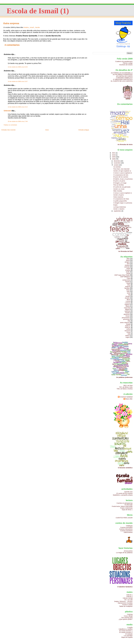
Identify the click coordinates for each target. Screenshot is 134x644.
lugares (127, 305)
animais (127, 267)
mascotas (127, 308)
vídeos (127, 336)
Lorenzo (128, 303)
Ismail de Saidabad (126, 397)
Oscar (128, 316)
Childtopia (129, 526)
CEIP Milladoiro (125, 277)
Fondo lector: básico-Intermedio (122, 506)
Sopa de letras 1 (127, 510)
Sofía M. (128, 327)
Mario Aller (129, 399)
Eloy (129, 285)
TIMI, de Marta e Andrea (125, 389)
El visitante (129, 634)
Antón (128, 269)
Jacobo (37, 27)
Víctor (128, 332)
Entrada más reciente (8, 130)
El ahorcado (129, 505)
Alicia (128, 260)
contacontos (126, 280)
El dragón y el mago (120, 183)
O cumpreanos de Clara (121, 199)
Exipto (115, 205)
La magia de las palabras (124, 553)
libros (129, 300)
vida (129, 334)
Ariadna (26, 27)
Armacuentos (128, 551)
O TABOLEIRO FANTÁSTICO (123, 79)
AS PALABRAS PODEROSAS (123, 75)
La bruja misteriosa (120, 207)
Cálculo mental (128, 598)
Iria (129, 295)
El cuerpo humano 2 (126, 632)
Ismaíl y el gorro (119, 195)
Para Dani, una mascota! (121, 169)
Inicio (47, 130)
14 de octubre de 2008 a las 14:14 (18, 107)
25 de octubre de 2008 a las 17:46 (18, 121)
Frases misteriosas (126, 508)
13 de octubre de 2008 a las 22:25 (18, 67)
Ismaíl (32, 27)
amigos (127, 262)
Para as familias (119, 185)
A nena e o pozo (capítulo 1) (123, 193)
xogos (128, 337)
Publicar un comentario (10, 125)
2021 (114, 153)
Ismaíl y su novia (119, 189)
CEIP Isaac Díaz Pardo (122, 275)
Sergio (128, 324)
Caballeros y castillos (126, 629)
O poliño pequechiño (120, 201)
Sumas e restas (127, 605)
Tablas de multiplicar (126, 606)
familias (127, 288)
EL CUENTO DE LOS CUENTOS (122, 81)
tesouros (127, 331)
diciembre (117, 161)
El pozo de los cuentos (121, 177)
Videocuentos (128, 532)
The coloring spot (127, 618)
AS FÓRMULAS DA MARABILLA (122, 73)
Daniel (127, 282)
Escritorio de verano (126, 65)
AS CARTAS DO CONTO (124, 76)
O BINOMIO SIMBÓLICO (124, 78)
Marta (128, 306)
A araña (130, 627)
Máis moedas (118, 191)
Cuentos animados (126, 527)
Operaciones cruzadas (125, 603)
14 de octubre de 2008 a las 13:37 (18, 81)
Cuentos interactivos (126, 529)
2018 (114, 155)
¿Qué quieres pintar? (126, 619)
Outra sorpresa (11, 23)
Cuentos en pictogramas (125, 503)
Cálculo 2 (129, 596)
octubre (116, 165)
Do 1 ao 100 (128, 600)
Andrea (127, 265)
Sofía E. (128, 326)
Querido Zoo (128, 492)
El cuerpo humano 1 (126, 631)
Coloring (130, 614)
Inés (128, 291)
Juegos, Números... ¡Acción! (123, 601)
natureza (127, 311)
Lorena (128, 301)
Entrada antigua (84, 130)
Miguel (127, 309)
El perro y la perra (119, 181)
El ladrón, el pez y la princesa (123, 179)
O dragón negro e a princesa (123, 203)
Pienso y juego (128, 63)
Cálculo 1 (129, 595)
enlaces (128, 287)
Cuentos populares (126, 531)
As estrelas (117, 167)
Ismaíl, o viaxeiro (119, 209)
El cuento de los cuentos (124, 493)
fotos (128, 290)
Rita (129, 321)
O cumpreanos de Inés (121, 175)
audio (128, 272)
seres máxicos (125, 323)
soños (128, 329)
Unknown (7, 111)
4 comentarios (12, 45)
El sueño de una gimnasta (122, 187)
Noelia (127, 313)
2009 (114, 157)
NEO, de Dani (128, 386)
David (128, 283)
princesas (126, 319)
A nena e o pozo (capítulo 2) (123, 173)
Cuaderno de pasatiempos (124, 61)
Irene (129, 293)
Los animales (128, 636)
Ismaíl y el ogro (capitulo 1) (122, 171)
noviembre (117, 163)
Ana (128, 264)
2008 (114, 159)
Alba (128, 259)
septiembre (118, 211)
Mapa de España (127, 637)
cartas (128, 273)
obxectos (127, 314)
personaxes (126, 318)
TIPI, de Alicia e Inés (126, 387)
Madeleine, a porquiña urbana (123, 495)
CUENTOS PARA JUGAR (124, 518)
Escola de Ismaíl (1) (38, 11)
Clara (129, 278)
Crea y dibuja (128, 616)
